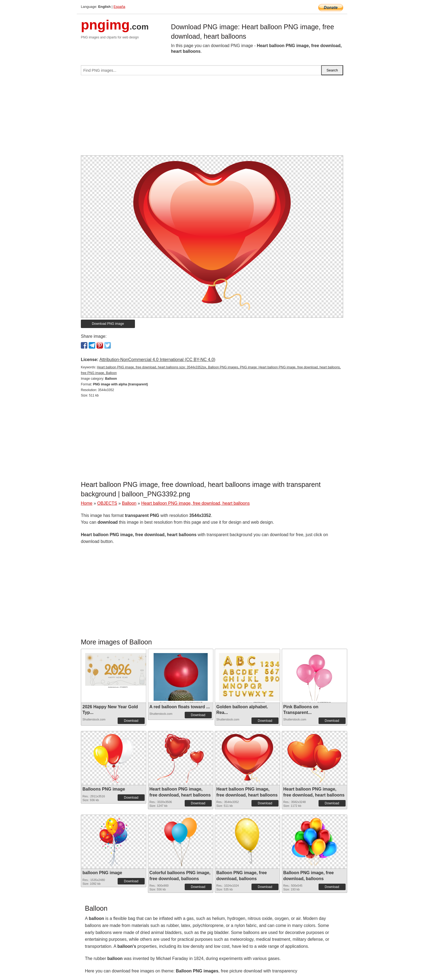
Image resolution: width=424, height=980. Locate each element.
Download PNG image (108, 324)
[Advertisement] (212, 117)
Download (131, 721)
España (119, 7)
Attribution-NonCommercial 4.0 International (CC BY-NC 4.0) (157, 360)
